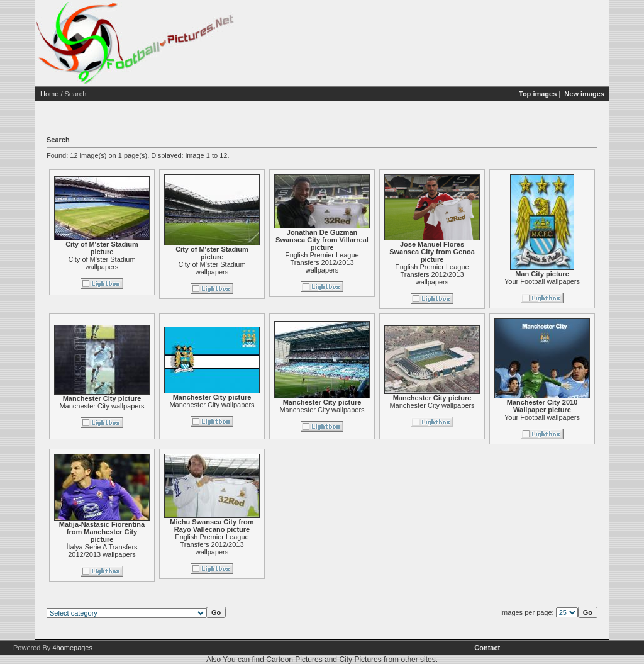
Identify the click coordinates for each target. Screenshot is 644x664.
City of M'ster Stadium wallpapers (102, 263)
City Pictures (360, 660)
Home (49, 94)
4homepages (72, 648)
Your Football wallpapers (542, 281)
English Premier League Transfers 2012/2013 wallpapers (322, 262)
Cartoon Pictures (294, 660)
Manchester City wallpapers (102, 406)
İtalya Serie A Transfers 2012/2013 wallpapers (102, 551)
